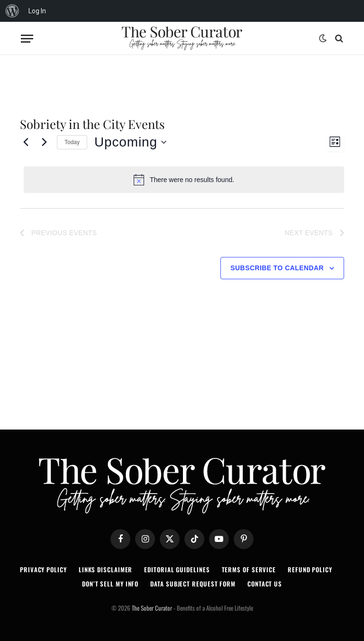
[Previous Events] (26, 142)
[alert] (184, 180)
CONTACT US (265, 584)
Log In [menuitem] (37, 11)
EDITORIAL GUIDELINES (177, 569)
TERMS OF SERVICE (249, 569)
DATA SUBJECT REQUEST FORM (193, 584)
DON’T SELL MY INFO (110, 584)
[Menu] (27, 39)
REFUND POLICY (310, 569)
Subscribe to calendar (277, 268)
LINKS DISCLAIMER (106, 569)
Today (72, 142)
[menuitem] (12, 11)
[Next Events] (44, 142)
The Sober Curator (152, 608)
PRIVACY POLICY (43, 569)
